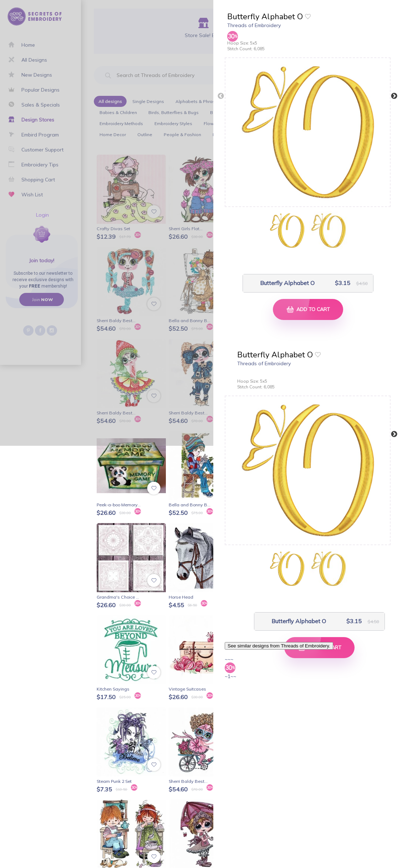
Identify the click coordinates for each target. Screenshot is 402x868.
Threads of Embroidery (254, 25)
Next (394, 96)
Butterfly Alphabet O (287, 283)
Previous (221, 96)
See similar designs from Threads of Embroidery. (279, 646)
